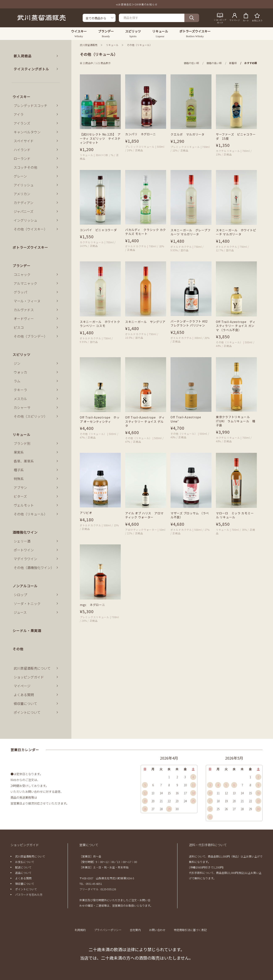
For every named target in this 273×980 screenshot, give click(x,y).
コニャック (22, 274)
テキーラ (20, 390)
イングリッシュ (25, 220)
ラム (17, 381)
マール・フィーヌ (27, 301)
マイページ (22, 686)
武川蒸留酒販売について (32, 668)
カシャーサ (22, 407)
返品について (23, 873)
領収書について (25, 703)
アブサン (20, 487)
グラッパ (20, 292)
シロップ (20, 595)
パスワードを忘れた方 (29, 895)
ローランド (22, 158)
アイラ (19, 114)
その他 (18, 649)
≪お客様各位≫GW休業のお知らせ (137, 4)
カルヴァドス (24, 310)
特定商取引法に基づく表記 (190, 930)
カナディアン (24, 203)
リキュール (112, 45)
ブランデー (22, 266)
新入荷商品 (23, 56)
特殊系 (19, 479)
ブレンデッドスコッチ (30, 105)
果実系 (19, 452)
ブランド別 (22, 443)
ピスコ (19, 327)
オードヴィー (24, 319)
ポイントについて (27, 712)
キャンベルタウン (27, 132)
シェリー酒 (22, 541)
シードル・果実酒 (27, 631)
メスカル (20, 399)
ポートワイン (24, 550)
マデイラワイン (25, 559)
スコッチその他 (25, 167)
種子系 (19, 470)
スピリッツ (22, 354)
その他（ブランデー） (30, 336)
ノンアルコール (25, 586)
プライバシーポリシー (108, 930)
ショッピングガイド (29, 677)
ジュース (20, 612)
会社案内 (135, 930)
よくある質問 (24, 695)
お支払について (25, 862)
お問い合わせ (157, 930)
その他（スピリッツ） (30, 416)
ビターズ (20, 496)
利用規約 (80, 930)
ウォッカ (20, 372)
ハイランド (22, 150)
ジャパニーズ (24, 211)
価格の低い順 (191, 63)
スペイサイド (24, 141)
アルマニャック (25, 283)
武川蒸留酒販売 (89, 45)
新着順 (233, 63)
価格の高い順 (214, 63)
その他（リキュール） (139, 45)
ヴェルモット (24, 505)
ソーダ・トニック (27, 603)
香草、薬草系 (24, 461)
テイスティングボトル (31, 69)
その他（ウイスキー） (30, 229)
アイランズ (22, 123)
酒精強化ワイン (25, 532)
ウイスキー (22, 97)
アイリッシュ (24, 185)
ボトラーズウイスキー (30, 247)
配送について (23, 867)
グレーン (20, 176)
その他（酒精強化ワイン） (34, 568)
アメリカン (22, 194)
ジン (17, 363)
